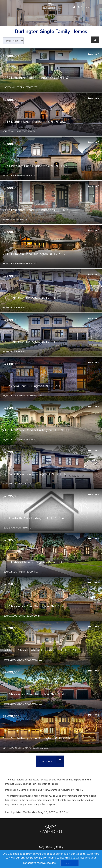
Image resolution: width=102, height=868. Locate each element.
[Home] (51, 6)
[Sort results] (13, 41)
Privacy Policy (55, 847)
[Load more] (50, 761)
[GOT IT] (70, 863)
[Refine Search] (95, 40)
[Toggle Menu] (96, 15)
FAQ (41, 847)
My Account (81, 7)
